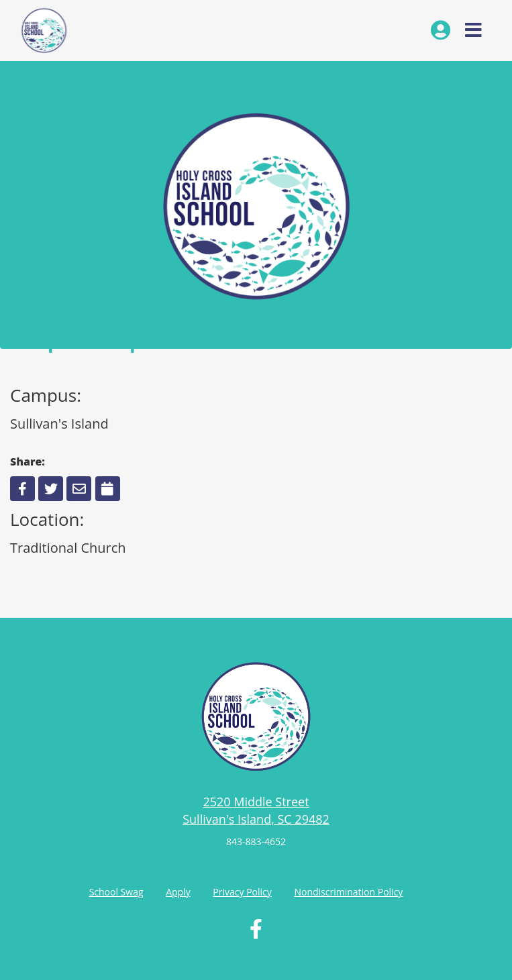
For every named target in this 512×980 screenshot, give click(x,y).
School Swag (116, 892)
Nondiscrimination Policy (348, 892)
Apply (178, 892)
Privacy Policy (242, 892)
